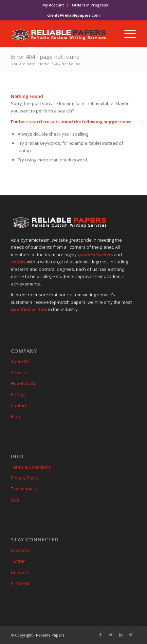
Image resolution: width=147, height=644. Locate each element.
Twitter (18, 561)
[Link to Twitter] (111, 635)
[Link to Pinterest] (131, 635)
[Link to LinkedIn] (121, 635)
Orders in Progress (90, 5)
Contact (19, 405)
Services (20, 372)
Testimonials (24, 489)
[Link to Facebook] (100, 635)
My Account (53, 5)
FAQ (15, 500)
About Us (20, 361)
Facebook (21, 550)
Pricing (18, 394)
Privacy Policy (25, 478)
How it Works (24, 383)
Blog (15, 416)
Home (44, 64)
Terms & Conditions (31, 467)
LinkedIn (20, 572)
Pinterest (20, 583)
